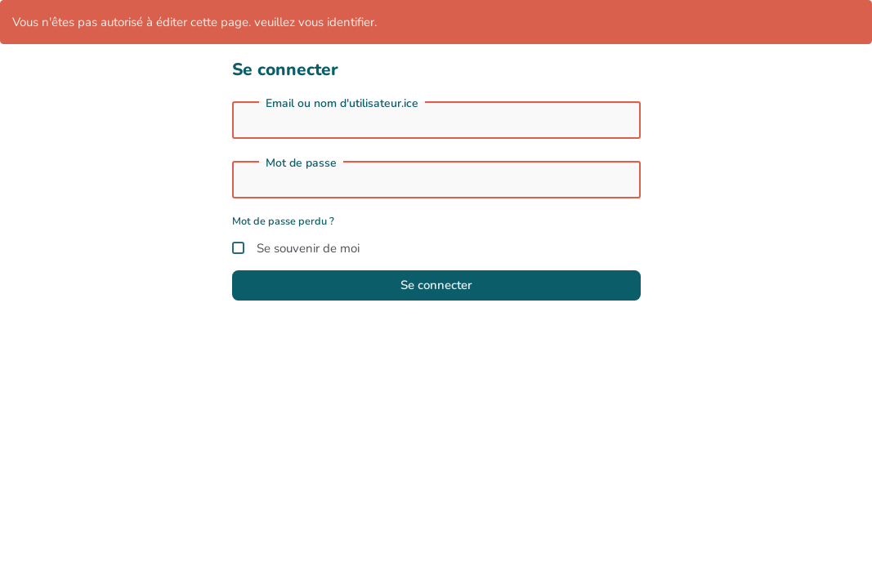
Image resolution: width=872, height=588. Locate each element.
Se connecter (436, 285)
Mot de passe (301, 163)
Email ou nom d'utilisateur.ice (342, 104)
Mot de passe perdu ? (283, 221)
